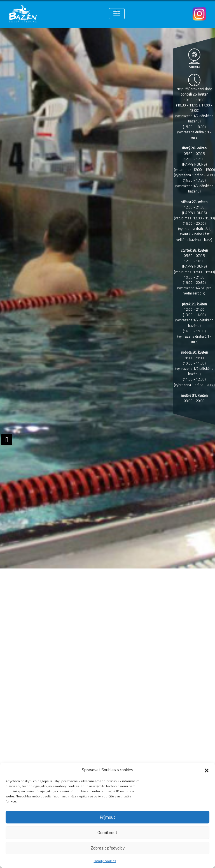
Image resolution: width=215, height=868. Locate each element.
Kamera (194, 66)
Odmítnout (107, 833)
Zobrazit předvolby (108, 848)
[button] (207, 770)
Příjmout (108, 817)
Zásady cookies (105, 861)
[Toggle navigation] (117, 14)
